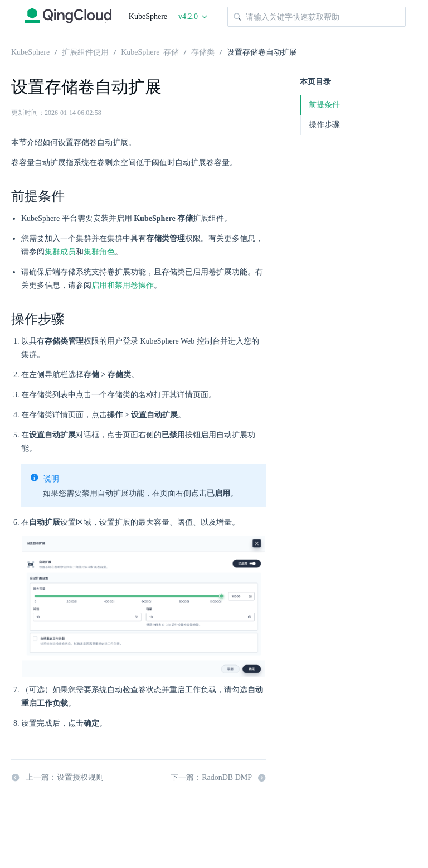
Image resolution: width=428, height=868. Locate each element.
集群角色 (99, 252)
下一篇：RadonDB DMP (218, 778)
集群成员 (60, 252)
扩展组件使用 (85, 51)
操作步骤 (324, 125)
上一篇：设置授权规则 (57, 778)
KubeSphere (30, 51)
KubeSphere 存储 (150, 51)
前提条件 (324, 105)
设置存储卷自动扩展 (262, 51)
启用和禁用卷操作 (123, 285)
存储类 (203, 51)
